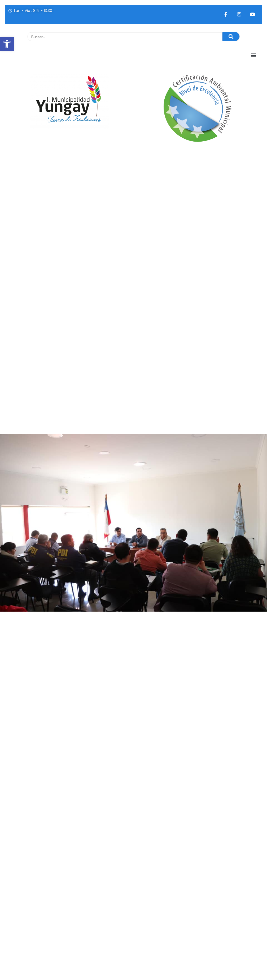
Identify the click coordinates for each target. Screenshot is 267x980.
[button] (7, 44)
